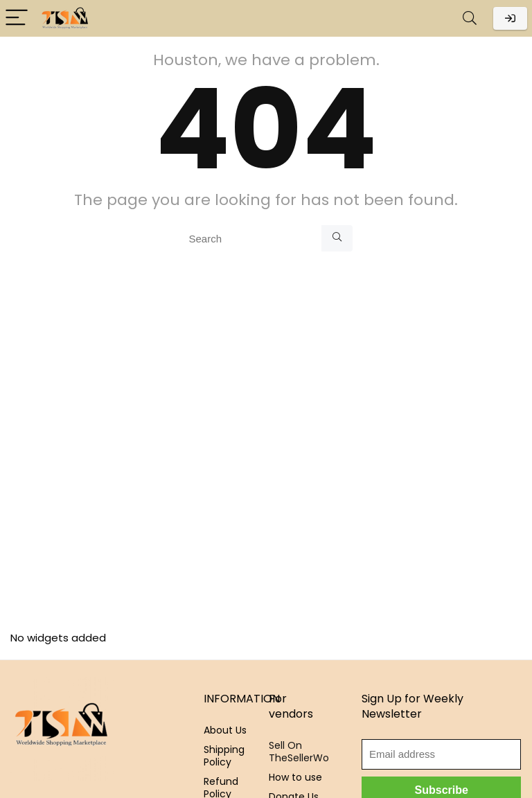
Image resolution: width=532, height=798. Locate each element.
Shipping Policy (224, 756)
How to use (295, 777)
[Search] (470, 18)
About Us (225, 730)
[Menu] (17, 18)
